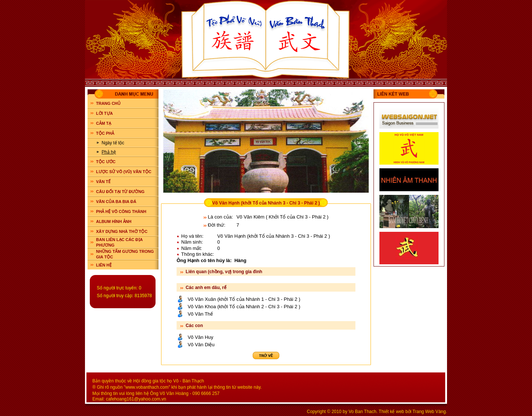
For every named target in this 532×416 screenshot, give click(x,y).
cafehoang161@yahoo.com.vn (136, 399)
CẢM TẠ (104, 123)
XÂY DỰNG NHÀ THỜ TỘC (122, 231)
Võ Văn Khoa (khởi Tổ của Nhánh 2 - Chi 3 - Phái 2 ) (244, 307)
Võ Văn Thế (200, 314)
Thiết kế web (391, 412)
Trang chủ (108, 103)
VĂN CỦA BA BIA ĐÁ (116, 202)
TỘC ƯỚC (106, 162)
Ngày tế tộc (113, 143)
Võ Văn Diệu (201, 345)
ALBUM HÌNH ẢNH (114, 221)
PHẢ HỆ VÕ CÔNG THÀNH (121, 212)
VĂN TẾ (103, 182)
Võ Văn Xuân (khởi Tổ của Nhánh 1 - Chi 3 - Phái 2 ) (244, 299)
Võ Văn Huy (200, 337)
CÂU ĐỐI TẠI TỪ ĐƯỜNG (120, 192)
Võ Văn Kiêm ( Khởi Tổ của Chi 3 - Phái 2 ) (282, 217)
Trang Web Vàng (429, 412)
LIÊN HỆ (104, 265)
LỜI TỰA (105, 113)
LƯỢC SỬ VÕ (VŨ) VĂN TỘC (124, 172)
